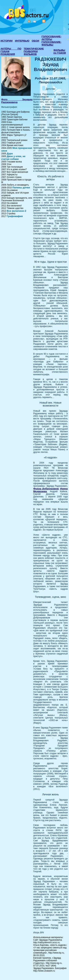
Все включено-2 (17, 211)
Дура (10, 153)
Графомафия (15, 216)
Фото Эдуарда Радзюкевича (17, 101)
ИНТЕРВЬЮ (22, 41)
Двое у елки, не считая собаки (13, 158)
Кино (27, 11)
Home (29, 21)
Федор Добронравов (46, 489)
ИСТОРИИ (7, 41)
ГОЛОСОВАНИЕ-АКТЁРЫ (52, 38)
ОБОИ (36, 41)
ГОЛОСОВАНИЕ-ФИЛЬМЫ (52, 43)
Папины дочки (21, 188)
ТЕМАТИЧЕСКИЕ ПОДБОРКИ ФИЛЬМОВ (34, 51)
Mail (35, 22)
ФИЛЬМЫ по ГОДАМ (60, 52)
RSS (44, 21)
